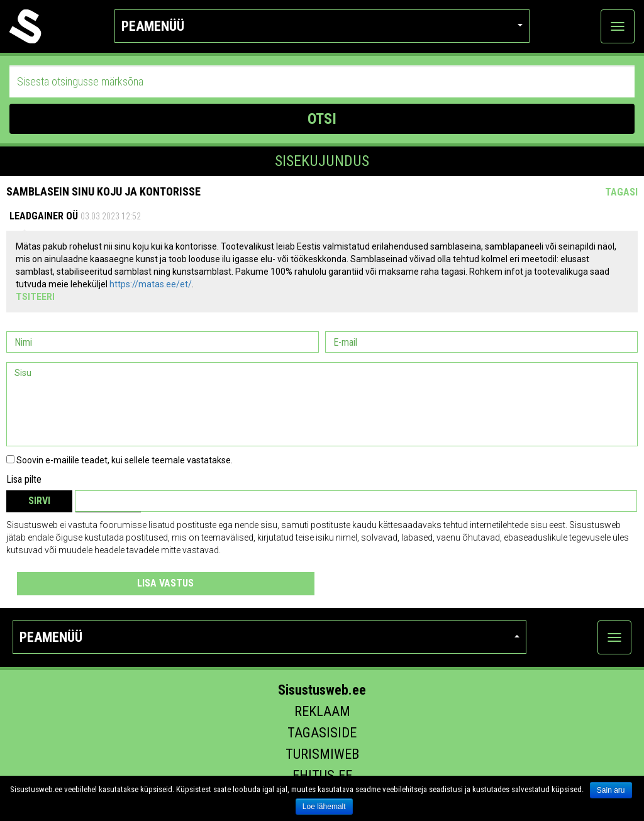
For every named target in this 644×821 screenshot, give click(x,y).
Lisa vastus (165, 583)
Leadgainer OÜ (44, 216)
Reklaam (322, 711)
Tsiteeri (35, 297)
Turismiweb (322, 754)
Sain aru (611, 790)
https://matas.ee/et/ (151, 284)
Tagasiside (322, 733)
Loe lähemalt (324, 807)
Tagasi (621, 192)
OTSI (322, 119)
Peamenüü (322, 26)
